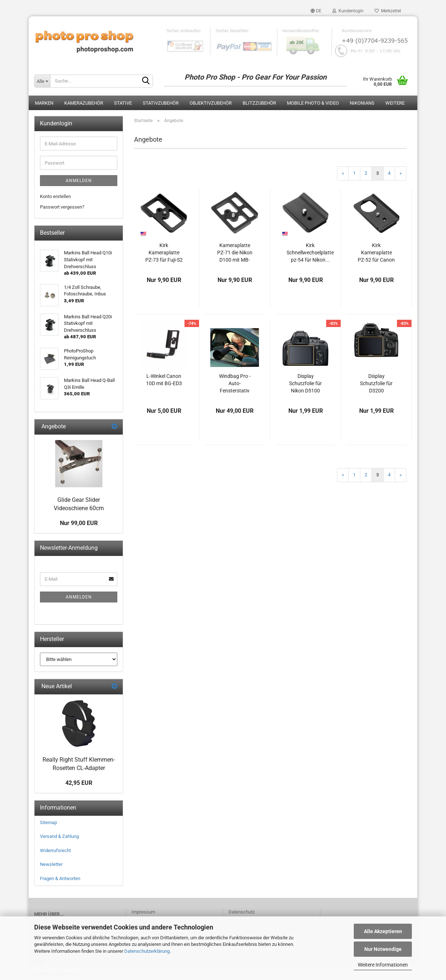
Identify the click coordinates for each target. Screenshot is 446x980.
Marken (44, 103)
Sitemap (48, 822)
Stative (123, 103)
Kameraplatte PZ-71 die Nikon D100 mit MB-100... (235, 253)
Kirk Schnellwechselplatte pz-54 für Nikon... (310, 253)
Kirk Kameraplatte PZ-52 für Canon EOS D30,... (376, 253)
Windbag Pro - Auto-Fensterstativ (235, 383)
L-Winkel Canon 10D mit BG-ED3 (164, 380)
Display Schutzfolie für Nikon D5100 (305, 383)
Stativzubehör (161, 103)
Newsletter (51, 864)
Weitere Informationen (383, 965)
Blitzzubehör (259, 103)
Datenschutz (242, 912)
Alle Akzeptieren (383, 931)
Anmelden (79, 181)
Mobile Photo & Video (313, 103)
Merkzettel (388, 11)
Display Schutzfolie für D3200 (376, 383)
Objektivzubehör (211, 103)
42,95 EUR (79, 783)
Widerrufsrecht (55, 850)
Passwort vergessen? (62, 207)
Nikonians (362, 103)
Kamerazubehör (84, 103)
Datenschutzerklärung (147, 951)
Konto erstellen (55, 196)
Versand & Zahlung (59, 836)
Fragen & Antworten (60, 878)
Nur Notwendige (383, 949)
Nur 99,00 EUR (79, 523)
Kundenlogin (348, 11)
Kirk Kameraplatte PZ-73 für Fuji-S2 (164, 253)
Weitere (395, 103)
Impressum (143, 912)
